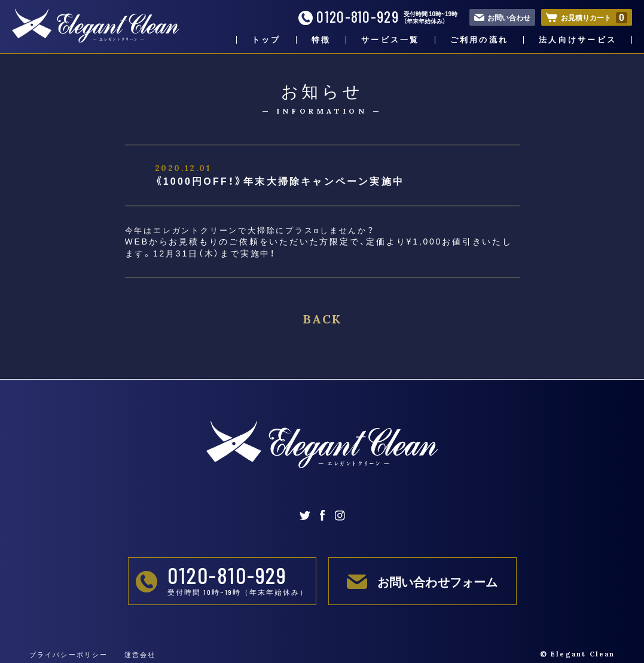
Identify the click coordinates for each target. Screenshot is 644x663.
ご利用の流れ (480, 40)
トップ (266, 40)
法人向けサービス (578, 40)
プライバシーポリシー (69, 654)
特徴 (321, 40)
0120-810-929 (349, 17)
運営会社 (140, 654)
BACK (322, 319)
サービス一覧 (390, 40)
